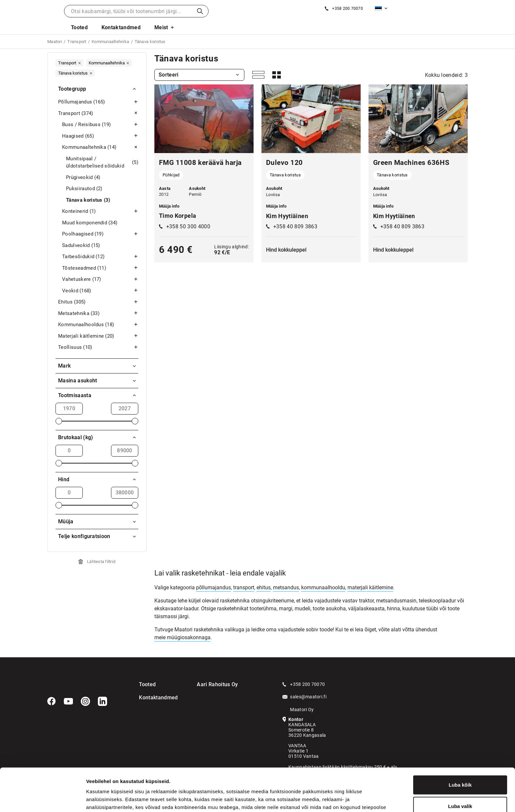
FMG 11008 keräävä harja (200, 163)
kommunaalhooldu (323, 587)
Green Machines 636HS (411, 163)
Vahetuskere (100, 279)
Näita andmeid (339, 799)
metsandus (286, 587)
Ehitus (98, 302)
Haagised (100, 136)
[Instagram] (85, 701)
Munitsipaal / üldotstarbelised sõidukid (102, 162)
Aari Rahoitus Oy (217, 684)
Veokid (100, 291)
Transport (98, 113)
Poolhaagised (100, 234)
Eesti (378, 8)
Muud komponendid (90, 223)
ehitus (264, 587)
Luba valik (460, 769)
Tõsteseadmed (100, 268)
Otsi (200, 11)
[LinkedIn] (102, 701)
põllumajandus (213, 587)
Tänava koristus (88, 200)
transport (244, 587)
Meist (161, 27)
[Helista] (344, 9)
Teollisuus (98, 347)
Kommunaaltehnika (100, 147)
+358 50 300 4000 (188, 226)
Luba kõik (460, 747)
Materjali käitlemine (98, 336)
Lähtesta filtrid (101, 562)
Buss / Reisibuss (100, 125)
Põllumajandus (98, 102)
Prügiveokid (83, 178)
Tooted (79, 27)
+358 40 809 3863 (295, 226)
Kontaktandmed (121, 27)
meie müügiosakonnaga (182, 637)
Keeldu (460, 790)
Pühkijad (171, 175)
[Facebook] (52, 701)
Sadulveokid (81, 246)
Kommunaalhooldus (98, 325)
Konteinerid (100, 211)
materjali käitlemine (370, 587)
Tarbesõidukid (100, 257)
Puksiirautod (84, 189)
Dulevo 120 (284, 163)
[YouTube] (68, 701)
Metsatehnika (98, 314)
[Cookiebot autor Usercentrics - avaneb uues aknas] (43, 799)
